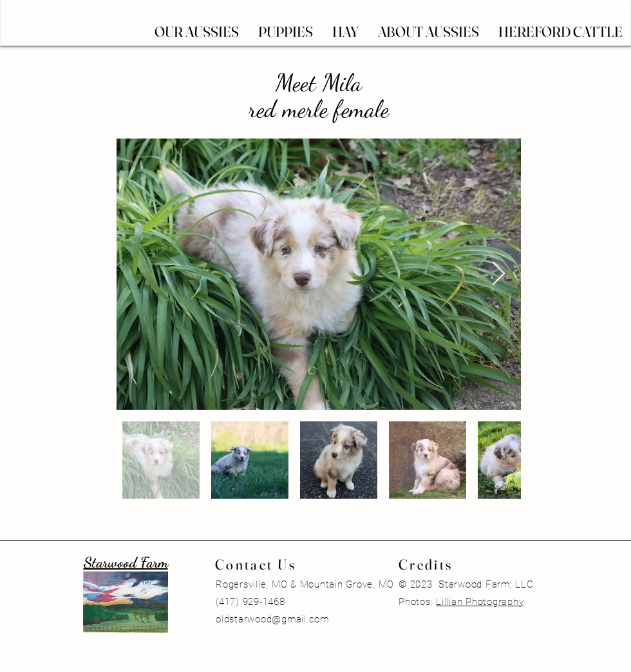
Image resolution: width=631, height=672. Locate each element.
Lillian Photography (480, 602)
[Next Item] (499, 274)
